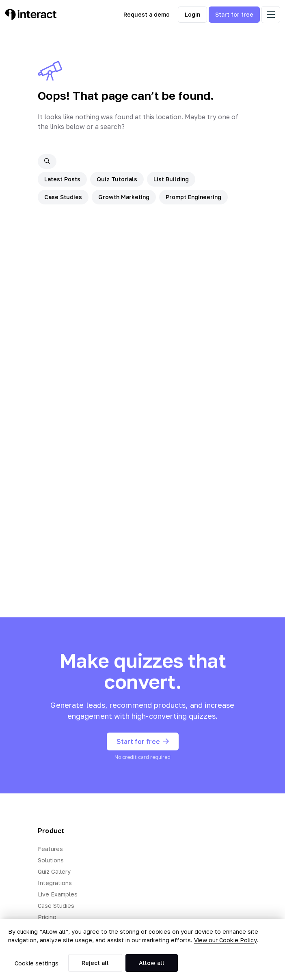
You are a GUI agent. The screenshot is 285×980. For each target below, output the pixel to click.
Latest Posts (62, 179)
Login (192, 14)
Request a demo (147, 14)
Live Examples (58, 894)
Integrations (55, 883)
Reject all (95, 963)
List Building (171, 179)
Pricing (47, 917)
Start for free (234, 14)
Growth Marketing (124, 197)
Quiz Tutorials (117, 179)
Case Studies (63, 197)
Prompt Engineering (193, 197)
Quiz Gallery (54, 871)
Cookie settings (37, 963)
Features (50, 849)
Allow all (152, 963)
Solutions (51, 860)
